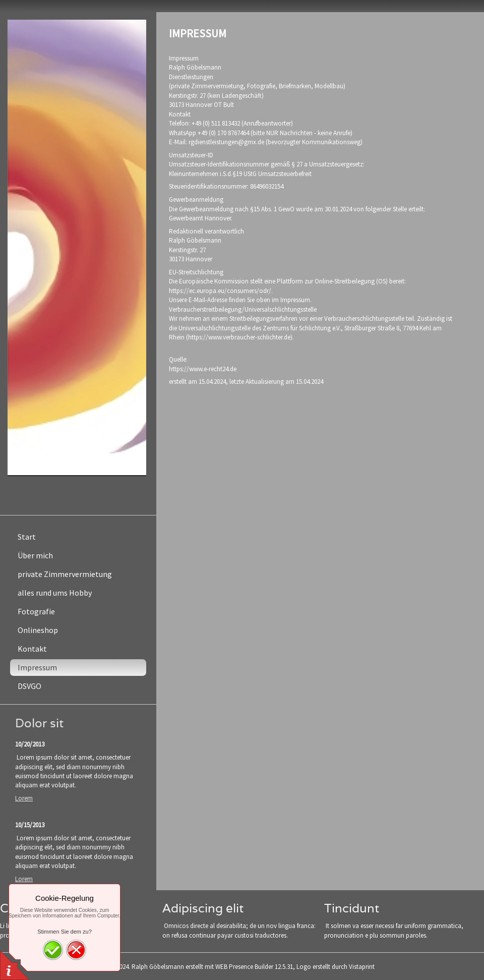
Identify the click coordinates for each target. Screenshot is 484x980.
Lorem (24, 798)
